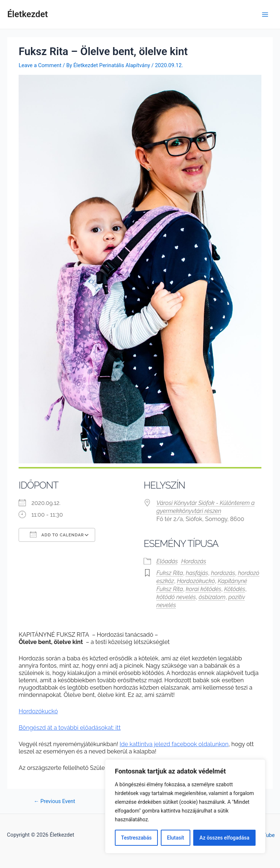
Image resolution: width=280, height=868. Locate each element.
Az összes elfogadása (224, 838)
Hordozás (194, 561)
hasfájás (197, 573)
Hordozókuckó (196, 581)
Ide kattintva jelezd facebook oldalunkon (174, 744)
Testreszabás (136, 838)
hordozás (223, 573)
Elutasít (176, 838)
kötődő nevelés (176, 597)
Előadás (167, 561)
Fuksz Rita (170, 573)
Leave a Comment (40, 65)
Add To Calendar (57, 535)
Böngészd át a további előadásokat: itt (70, 728)
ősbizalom (212, 597)
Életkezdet (28, 14)
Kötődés (235, 589)
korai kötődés (204, 589)
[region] (185, 806)
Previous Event (55, 801)
